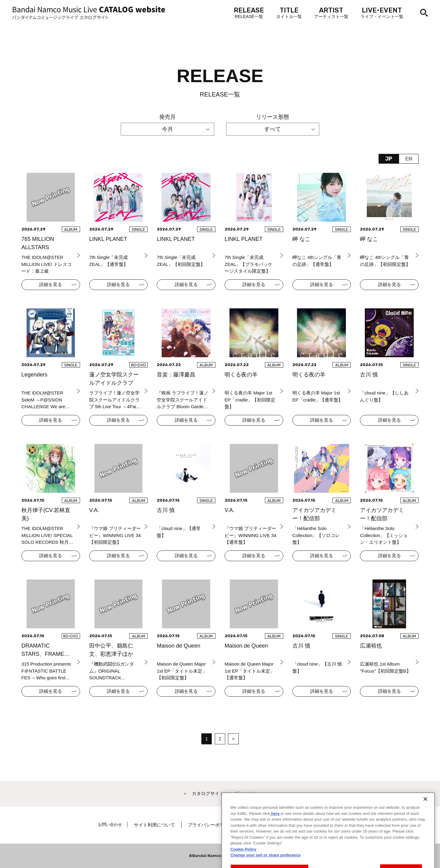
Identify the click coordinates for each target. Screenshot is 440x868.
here (275, 846)
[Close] (425, 832)
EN (409, 159)
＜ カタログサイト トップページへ (220, 793)
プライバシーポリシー (213, 825)
